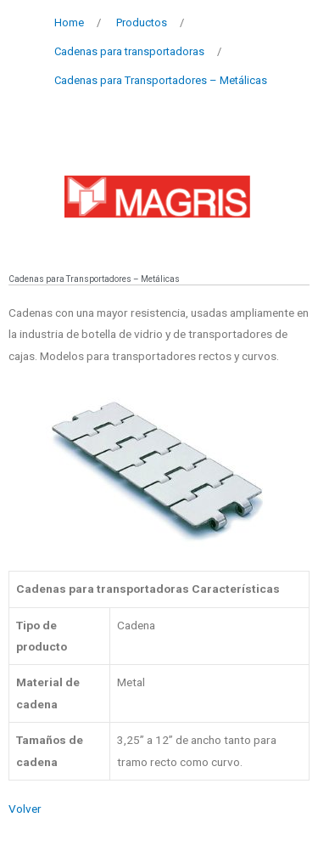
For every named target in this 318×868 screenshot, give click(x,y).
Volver (25, 809)
